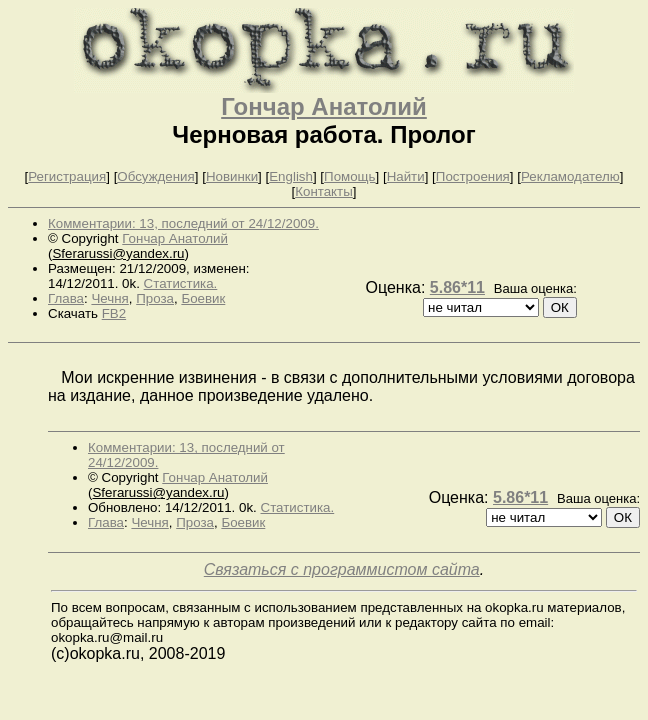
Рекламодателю (570, 176)
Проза (155, 298)
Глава (66, 298)
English (291, 176)
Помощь (349, 176)
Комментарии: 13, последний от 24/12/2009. (183, 223)
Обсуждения (155, 176)
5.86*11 (457, 287)
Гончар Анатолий (324, 106)
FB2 (114, 313)
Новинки (232, 176)
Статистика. (181, 283)
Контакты (324, 191)
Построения (473, 176)
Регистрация (67, 176)
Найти (406, 176)
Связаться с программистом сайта (342, 569)
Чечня (109, 298)
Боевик (203, 298)
